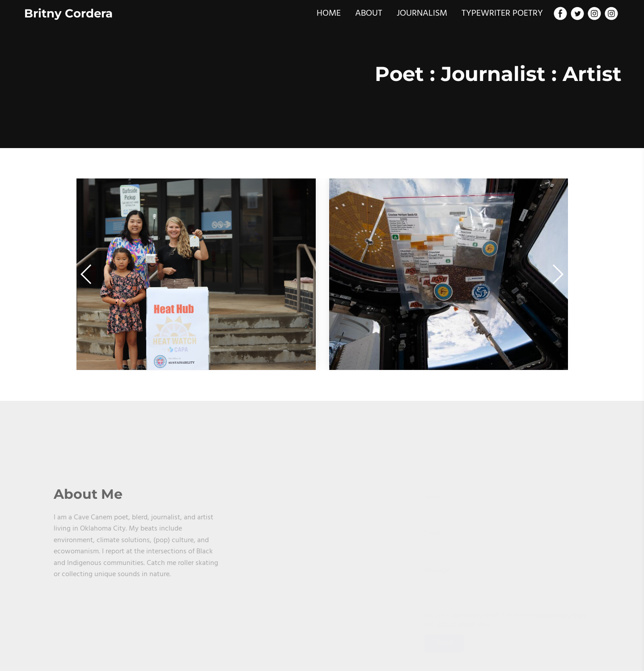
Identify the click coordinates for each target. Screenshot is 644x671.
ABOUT (369, 13)
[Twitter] (577, 13)
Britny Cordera (68, 13)
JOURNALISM (422, 13)
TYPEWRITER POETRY (502, 13)
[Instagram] (594, 13)
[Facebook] (560, 13)
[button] (557, 274)
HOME (329, 13)
